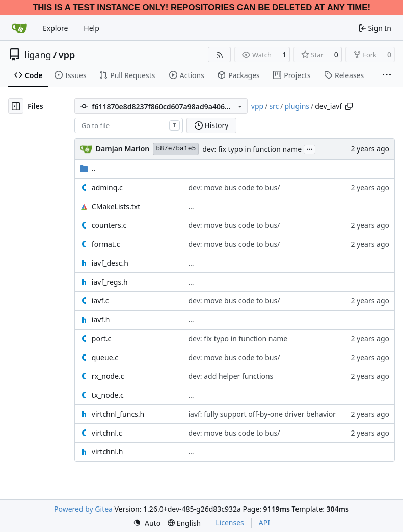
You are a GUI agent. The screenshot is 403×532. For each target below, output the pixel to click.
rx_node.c (108, 376)
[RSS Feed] (220, 55)
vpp (67, 55)
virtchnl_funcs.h (118, 414)
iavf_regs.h (110, 282)
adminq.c (107, 187)
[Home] (19, 28)
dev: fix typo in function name (252, 149)
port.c (101, 338)
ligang (38, 55)
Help (91, 28)
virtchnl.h (108, 452)
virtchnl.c (107, 433)
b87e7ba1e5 (176, 149)
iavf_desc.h (110, 263)
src (274, 106)
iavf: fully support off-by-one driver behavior (262, 414)
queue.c (105, 357)
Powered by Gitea (83, 509)
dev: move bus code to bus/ (234, 187)
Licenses (230, 523)
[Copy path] (349, 106)
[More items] (387, 75)
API (264, 523)
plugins (297, 106)
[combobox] (129, 125)
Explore (55, 28)
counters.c (109, 225)
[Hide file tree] (16, 106)
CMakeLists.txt (116, 206)
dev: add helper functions (231, 376)
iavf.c (100, 301)
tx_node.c (108, 395)
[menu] (147, 523)
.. (88, 169)
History (212, 125)
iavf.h (101, 320)
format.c (106, 244)
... (310, 148)
